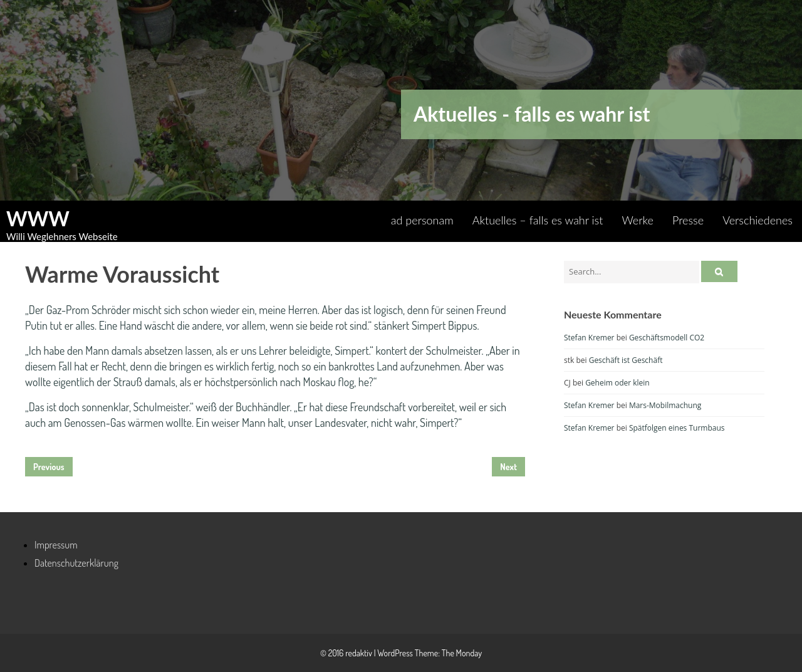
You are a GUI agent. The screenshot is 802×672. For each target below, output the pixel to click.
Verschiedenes (758, 220)
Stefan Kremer (589, 338)
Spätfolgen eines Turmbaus (677, 428)
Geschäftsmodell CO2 (667, 338)
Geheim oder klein (617, 383)
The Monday (462, 653)
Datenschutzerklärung (76, 563)
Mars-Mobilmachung (665, 405)
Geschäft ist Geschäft (626, 360)
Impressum (56, 545)
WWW (38, 219)
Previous (49, 467)
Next (508, 467)
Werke (638, 220)
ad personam (422, 220)
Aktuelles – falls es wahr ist (538, 220)
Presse (688, 220)
